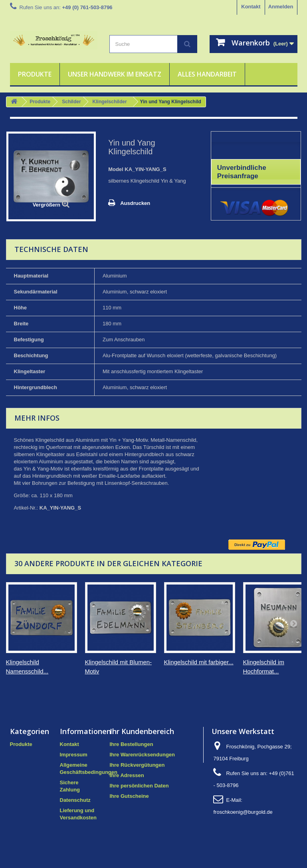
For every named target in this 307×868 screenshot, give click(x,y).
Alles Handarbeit (207, 74)
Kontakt (251, 7)
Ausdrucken (135, 203)
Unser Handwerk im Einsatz (115, 74)
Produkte (35, 74)
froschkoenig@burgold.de (243, 812)
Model (116, 169)
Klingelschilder (110, 102)
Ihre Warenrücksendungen (143, 755)
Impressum (74, 755)
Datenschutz (75, 800)
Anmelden (281, 7)
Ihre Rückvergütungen (137, 765)
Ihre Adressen (127, 775)
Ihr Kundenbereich (142, 731)
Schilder (71, 102)
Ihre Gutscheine (129, 796)
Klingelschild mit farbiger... (199, 662)
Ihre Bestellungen (132, 744)
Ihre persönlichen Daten (139, 786)
